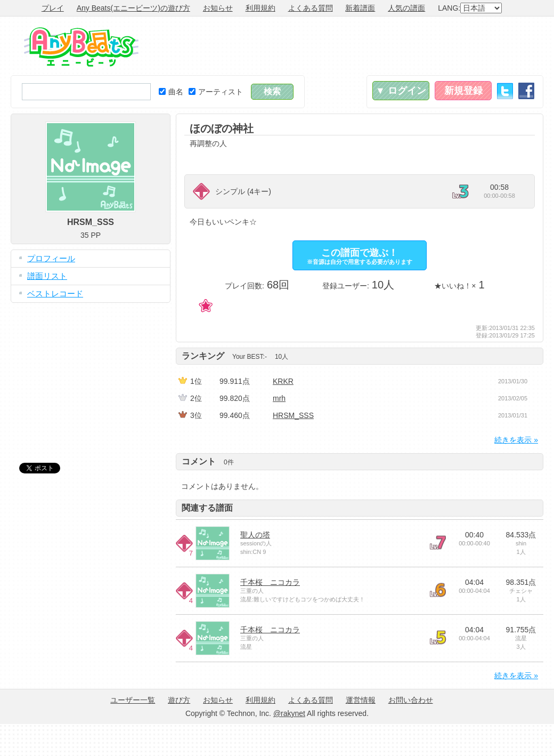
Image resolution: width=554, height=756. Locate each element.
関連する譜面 (207, 508)
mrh (279, 398)
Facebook (526, 91)
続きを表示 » (516, 440)
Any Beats (81, 47)
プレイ (53, 8)
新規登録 (463, 91)
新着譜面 (360, 8)
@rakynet (289, 713)
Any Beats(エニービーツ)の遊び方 (133, 8)
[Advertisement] (91, 375)
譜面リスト (47, 276)
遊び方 (179, 700)
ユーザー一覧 (133, 700)
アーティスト (216, 92)
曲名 (171, 92)
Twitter (505, 91)
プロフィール (51, 258)
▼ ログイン (401, 91)
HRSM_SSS (293, 415)
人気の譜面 (406, 8)
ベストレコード (55, 293)
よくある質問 (311, 8)
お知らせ (218, 8)
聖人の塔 (255, 535)
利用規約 (260, 8)
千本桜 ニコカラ (270, 582)
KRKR (283, 381)
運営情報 (361, 700)
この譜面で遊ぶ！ (360, 256)
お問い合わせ (411, 700)
